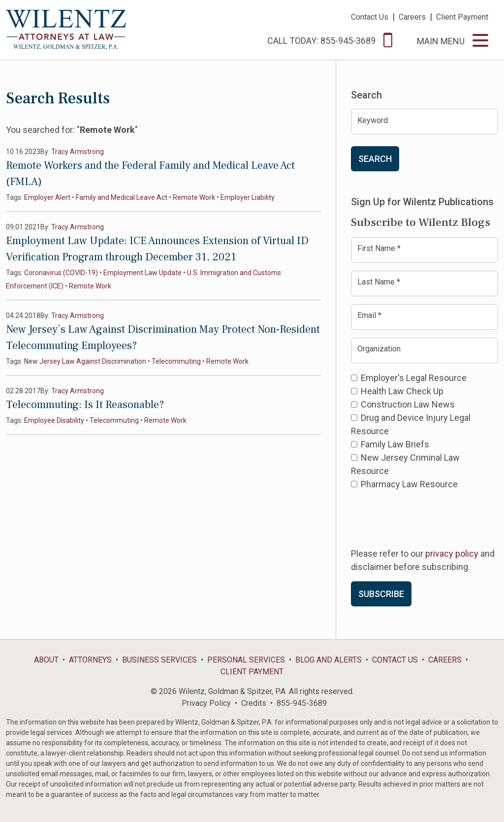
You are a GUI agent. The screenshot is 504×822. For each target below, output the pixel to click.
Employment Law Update (142, 273)
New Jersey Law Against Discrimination (85, 361)
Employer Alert (47, 197)
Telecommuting (176, 361)
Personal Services (246, 660)
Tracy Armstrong (78, 152)
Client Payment (462, 17)
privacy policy (452, 553)
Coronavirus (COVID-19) (61, 273)
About (46, 660)
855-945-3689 (302, 703)
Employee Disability (54, 420)
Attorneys (90, 660)
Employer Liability (248, 197)
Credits (254, 703)
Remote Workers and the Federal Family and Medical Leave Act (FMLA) (150, 174)
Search (375, 159)
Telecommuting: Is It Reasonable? (85, 405)
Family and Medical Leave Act (122, 197)
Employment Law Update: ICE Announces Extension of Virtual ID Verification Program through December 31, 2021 (157, 249)
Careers (412, 17)
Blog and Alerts (329, 660)
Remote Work (194, 197)
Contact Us (370, 17)
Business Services (159, 660)
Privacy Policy (206, 703)
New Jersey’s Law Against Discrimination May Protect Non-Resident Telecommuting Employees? (163, 337)
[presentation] (426, 518)
